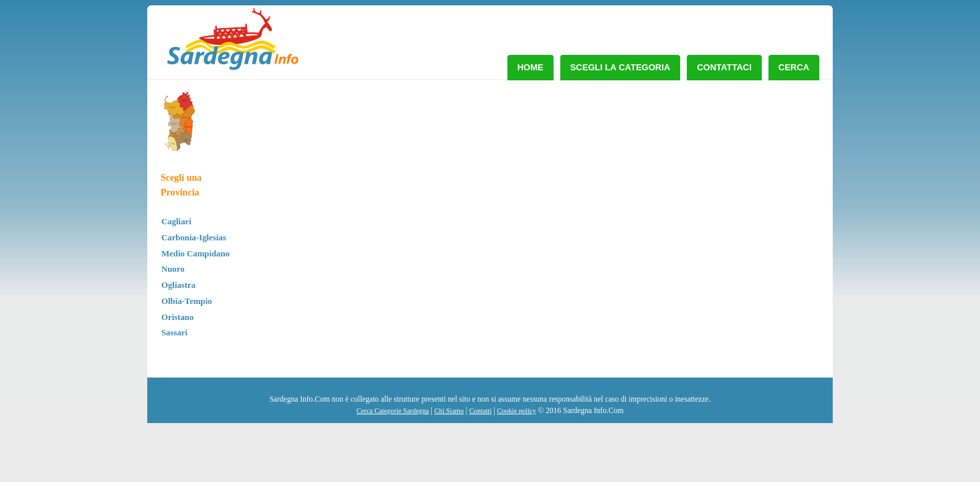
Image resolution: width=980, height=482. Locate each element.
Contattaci (724, 67)
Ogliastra (178, 285)
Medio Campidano (195, 254)
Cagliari (176, 222)
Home (530, 67)
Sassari (174, 333)
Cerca (794, 67)
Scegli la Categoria (621, 67)
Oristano (177, 317)
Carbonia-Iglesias (194, 238)
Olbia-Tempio (187, 301)
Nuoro (173, 269)
